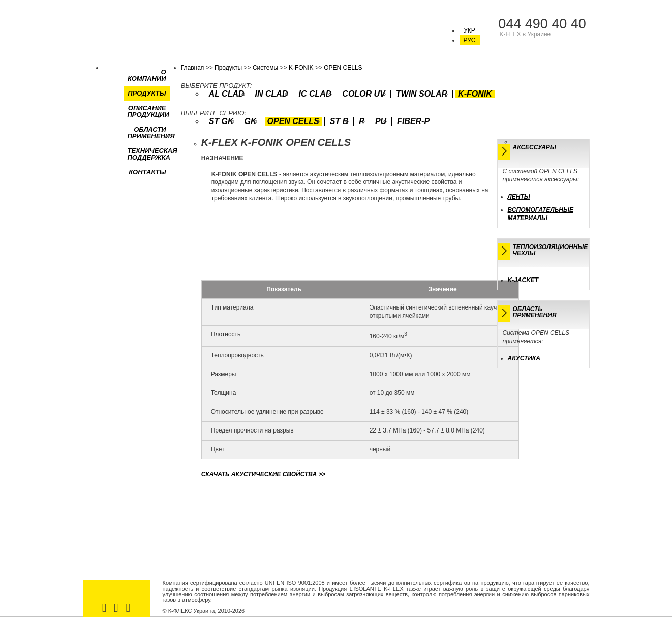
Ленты (519, 197)
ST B (339, 121)
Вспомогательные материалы (541, 214)
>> (264, 474)
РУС (469, 40)
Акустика (524, 358)
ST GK (221, 121)
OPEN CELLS (343, 68)
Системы (265, 68)
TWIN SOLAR (422, 94)
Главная (193, 68)
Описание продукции (148, 111)
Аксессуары (534, 147)
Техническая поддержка (152, 154)
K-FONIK (301, 68)
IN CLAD (272, 94)
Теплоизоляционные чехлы (551, 250)
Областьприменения (535, 312)
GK (251, 121)
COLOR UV (363, 94)
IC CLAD (315, 94)
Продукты (147, 93)
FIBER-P (413, 121)
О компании (147, 75)
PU (381, 121)
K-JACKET (523, 280)
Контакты (147, 172)
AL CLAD (227, 94)
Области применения (151, 133)
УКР (469, 30)
